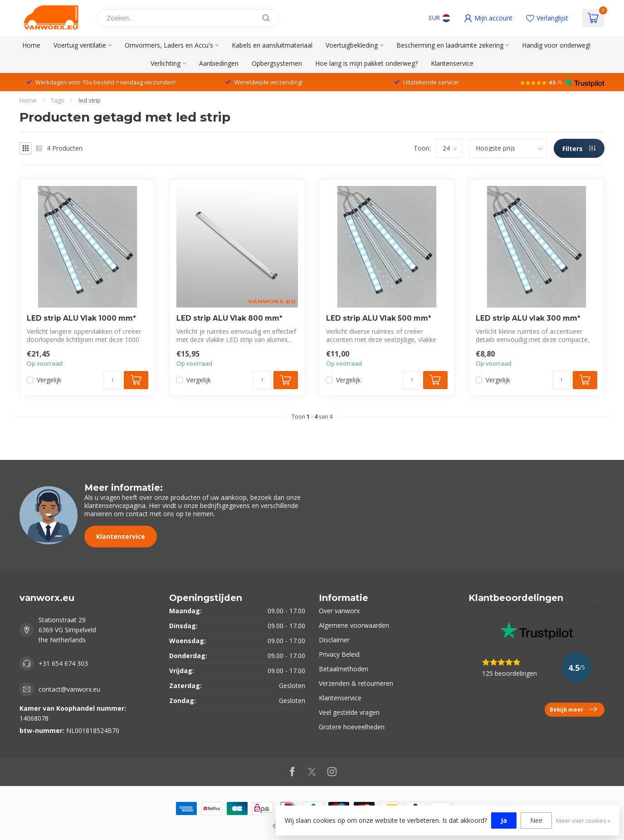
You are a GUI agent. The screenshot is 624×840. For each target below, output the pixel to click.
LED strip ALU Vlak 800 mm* (229, 318)
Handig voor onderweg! (556, 45)
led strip (90, 100)
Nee (536, 820)
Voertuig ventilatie (80, 45)
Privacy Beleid (339, 654)
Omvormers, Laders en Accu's (169, 45)
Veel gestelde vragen (349, 712)
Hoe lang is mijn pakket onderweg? (366, 63)
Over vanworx (339, 611)
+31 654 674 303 (63, 663)
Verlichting (166, 63)
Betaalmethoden (344, 669)
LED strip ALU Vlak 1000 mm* (81, 318)
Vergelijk (49, 380)
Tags (58, 100)
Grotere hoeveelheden (352, 727)
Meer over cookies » (583, 821)
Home (31, 45)
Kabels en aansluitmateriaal (272, 45)
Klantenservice (452, 63)
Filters (579, 149)
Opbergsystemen (277, 63)
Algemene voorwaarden (354, 625)
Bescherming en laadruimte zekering (450, 45)
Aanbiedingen (219, 63)
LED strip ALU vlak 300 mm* (528, 318)
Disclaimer (334, 640)
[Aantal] (112, 380)
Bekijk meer (573, 709)
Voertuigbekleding (352, 45)
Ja (504, 820)
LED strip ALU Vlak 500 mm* (379, 318)
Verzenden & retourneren (356, 683)
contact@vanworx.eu (69, 689)
